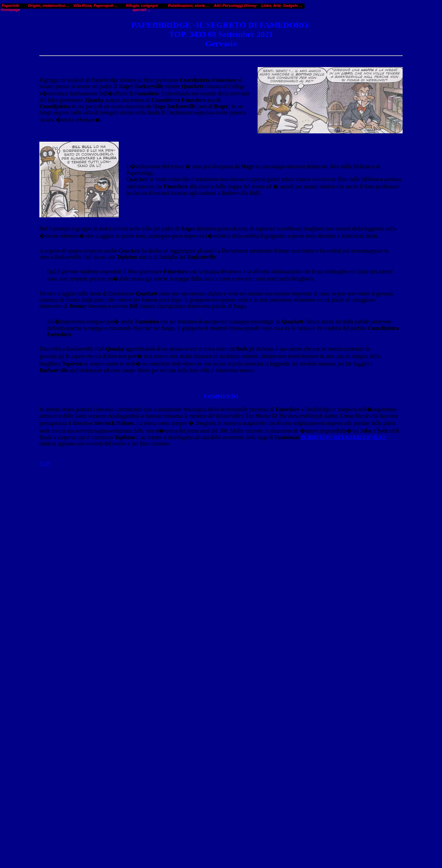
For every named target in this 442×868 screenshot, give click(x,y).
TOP (45, 371)
